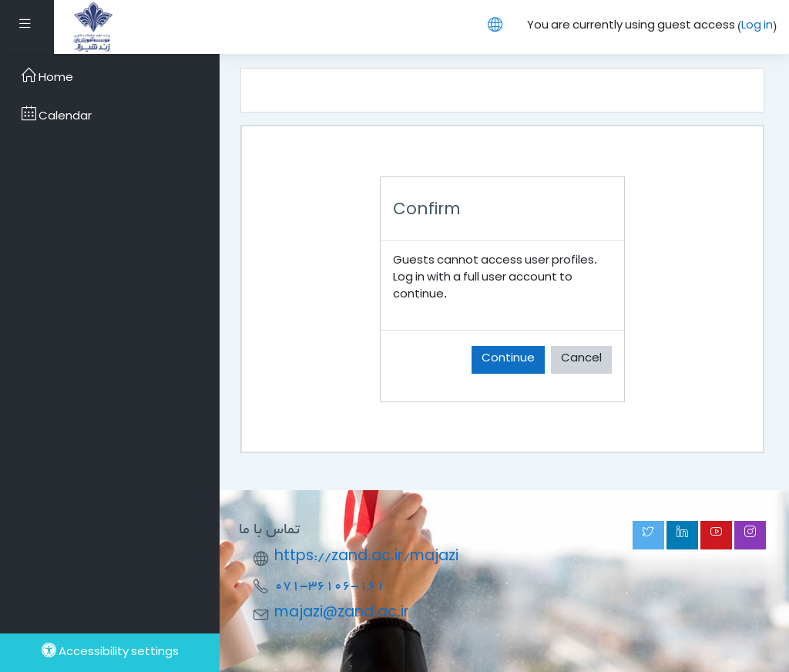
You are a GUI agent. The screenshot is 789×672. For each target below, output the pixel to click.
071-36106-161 (329, 586)
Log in (757, 27)
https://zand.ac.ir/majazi (366, 558)
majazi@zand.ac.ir (342, 614)
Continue (508, 360)
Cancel (581, 360)
